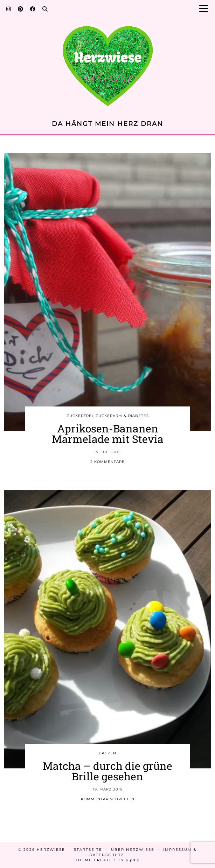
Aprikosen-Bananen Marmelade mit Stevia (108, 434)
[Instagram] (9, 9)
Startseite (88, 850)
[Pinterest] (20, 9)
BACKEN (107, 753)
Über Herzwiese (133, 850)
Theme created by (107, 860)
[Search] (45, 9)
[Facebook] (33, 9)
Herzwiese (51, 850)
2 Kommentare (107, 462)
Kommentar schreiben (108, 799)
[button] (206, 9)
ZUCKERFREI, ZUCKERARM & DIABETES (108, 416)
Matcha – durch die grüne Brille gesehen (107, 771)
